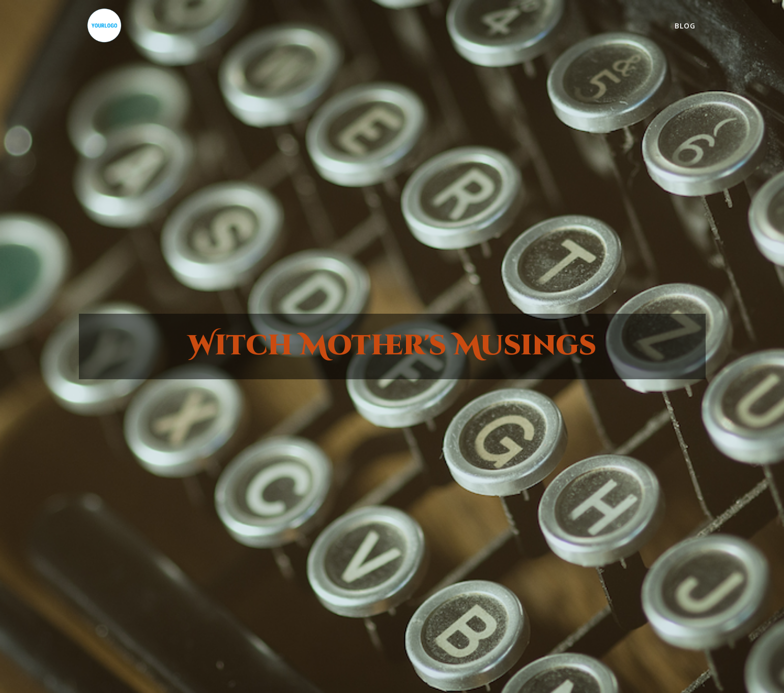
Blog (685, 26)
